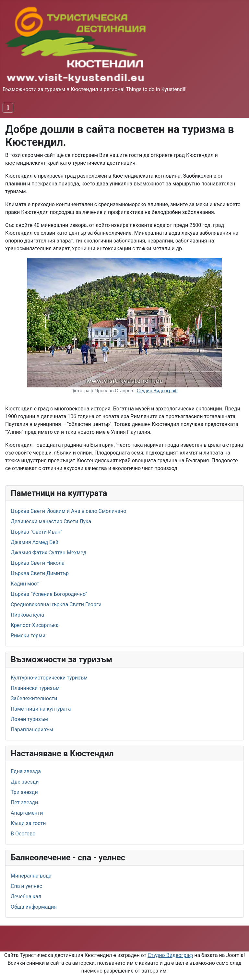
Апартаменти (27, 813)
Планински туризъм (35, 688)
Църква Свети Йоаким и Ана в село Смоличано (68, 511)
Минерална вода (31, 876)
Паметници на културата (41, 709)
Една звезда (26, 771)
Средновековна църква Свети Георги (56, 604)
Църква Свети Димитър (40, 573)
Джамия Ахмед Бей (35, 542)
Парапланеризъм (32, 730)
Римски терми (28, 636)
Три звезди (24, 792)
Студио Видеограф (157, 391)
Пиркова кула (27, 615)
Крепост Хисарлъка (35, 625)
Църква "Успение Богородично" (49, 594)
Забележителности (34, 698)
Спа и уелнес (26, 886)
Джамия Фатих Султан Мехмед (48, 553)
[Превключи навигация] (8, 108)
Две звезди (25, 782)
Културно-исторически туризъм (49, 678)
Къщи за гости (28, 823)
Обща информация (34, 907)
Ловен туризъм (29, 719)
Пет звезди (24, 803)
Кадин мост (25, 584)
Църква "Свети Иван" (36, 532)
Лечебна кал (26, 897)
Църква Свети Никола (38, 563)
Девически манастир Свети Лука (51, 521)
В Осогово (23, 834)
